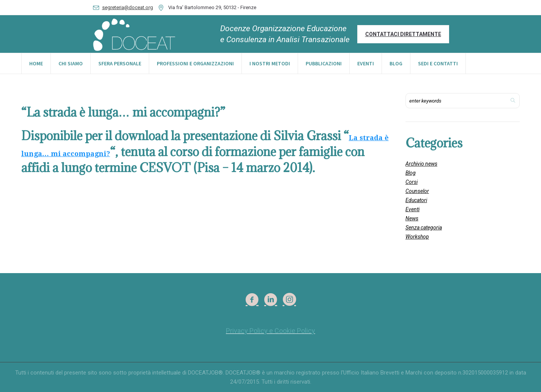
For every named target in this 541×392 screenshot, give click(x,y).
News (412, 218)
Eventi (412, 209)
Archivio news (421, 164)
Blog (411, 173)
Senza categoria (424, 228)
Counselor (417, 191)
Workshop (417, 237)
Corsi (412, 182)
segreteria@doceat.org (128, 7)
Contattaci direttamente (403, 34)
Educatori (416, 200)
